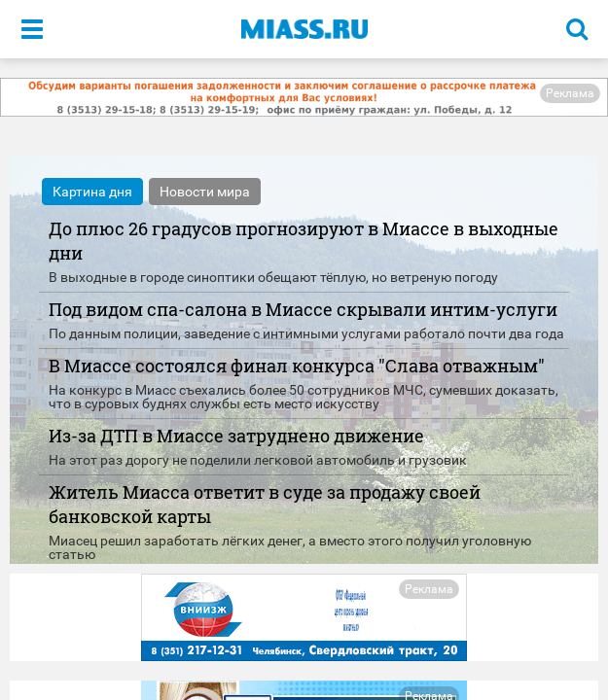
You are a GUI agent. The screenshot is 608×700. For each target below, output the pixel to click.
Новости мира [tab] (205, 192)
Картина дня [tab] (92, 192)
